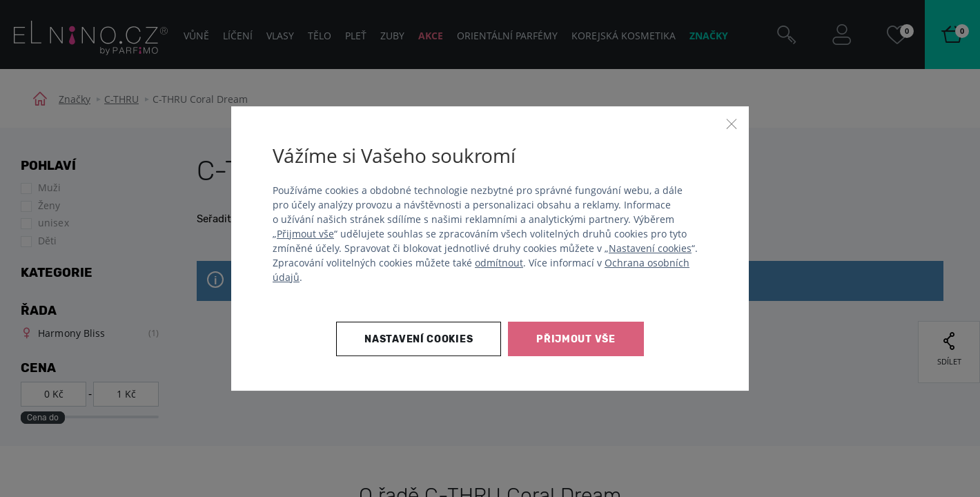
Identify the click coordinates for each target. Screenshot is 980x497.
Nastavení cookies (650, 248)
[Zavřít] (732, 124)
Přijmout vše (305, 234)
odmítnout (499, 263)
